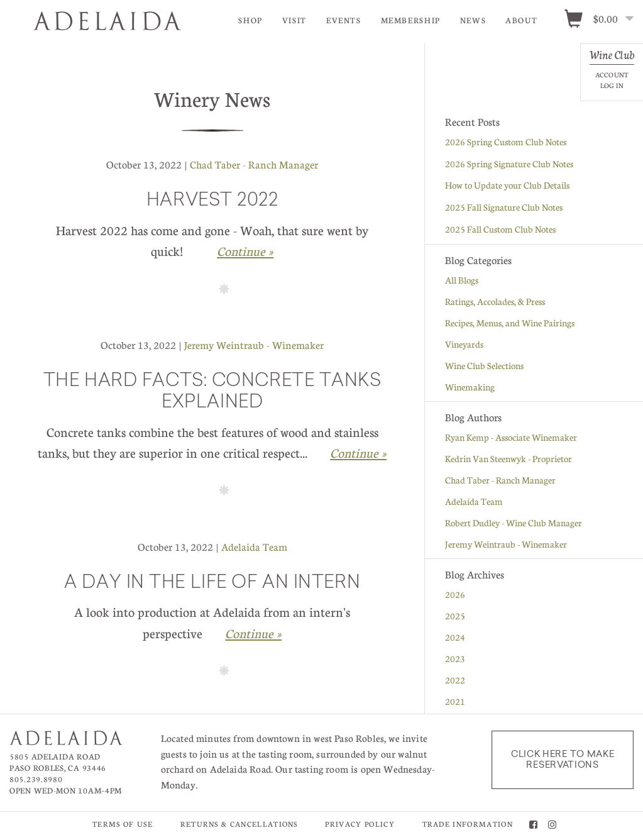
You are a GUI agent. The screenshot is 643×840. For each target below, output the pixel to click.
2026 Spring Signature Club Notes (509, 164)
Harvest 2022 (212, 202)
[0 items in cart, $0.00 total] (603, 19)
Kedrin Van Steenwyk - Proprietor (508, 459)
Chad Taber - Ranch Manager (254, 165)
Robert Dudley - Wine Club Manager (514, 523)
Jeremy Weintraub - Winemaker (254, 345)
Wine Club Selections (484, 366)
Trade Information (468, 825)
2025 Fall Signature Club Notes (504, 207)
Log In (612, 85)
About (521, 20)
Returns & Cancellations (239, 825)
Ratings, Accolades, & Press (495, 302)
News (473, 20)
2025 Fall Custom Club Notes (500, 229)
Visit (294, 20)
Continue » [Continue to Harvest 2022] (245, 251)
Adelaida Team (254, 547)
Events (344, 20)
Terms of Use (123, 825)
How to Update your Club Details (507, 185)
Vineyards (464, 345)
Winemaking (470, 387)
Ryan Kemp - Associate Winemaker (511, 438)
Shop (250, 20)
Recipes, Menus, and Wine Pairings (510, 323)
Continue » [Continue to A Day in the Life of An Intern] (253, 634)
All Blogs (462, 280)
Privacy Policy (360, 825)
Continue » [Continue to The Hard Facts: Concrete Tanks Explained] (358, 453)
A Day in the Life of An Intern (212, 584)
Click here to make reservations (563, 760)
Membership (411, 20)
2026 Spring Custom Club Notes (506, 142)
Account (612, 75)
